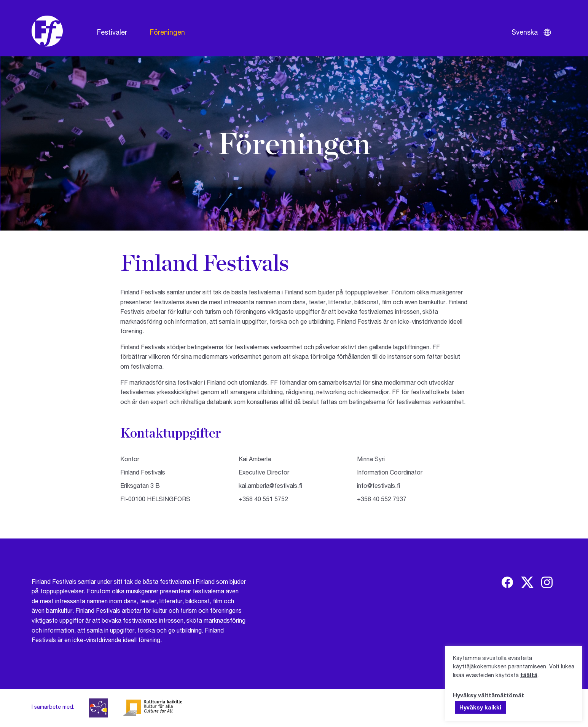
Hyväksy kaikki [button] (480, 707)
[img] (507, 582)
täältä (529, 675)
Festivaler (112, 32)
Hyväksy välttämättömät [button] (488, 695)
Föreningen (167, 32)
